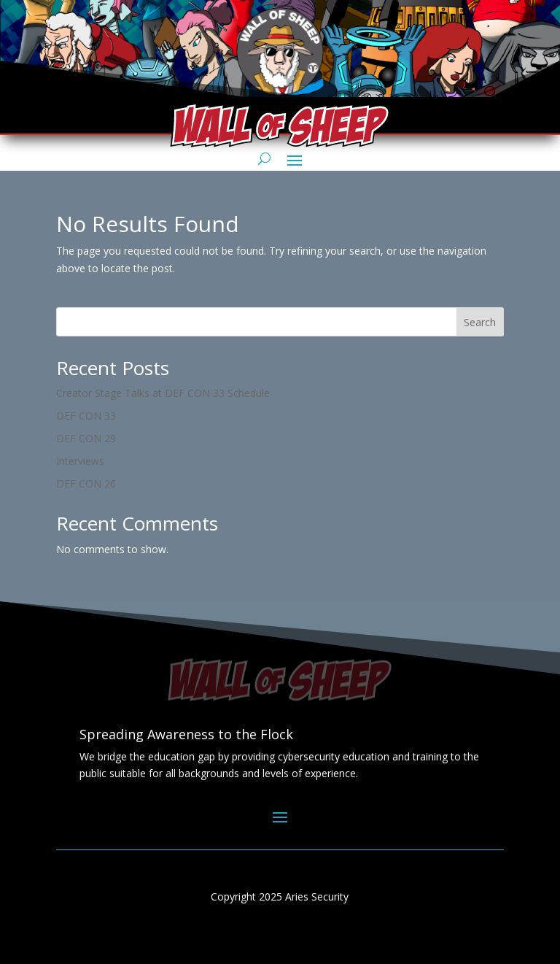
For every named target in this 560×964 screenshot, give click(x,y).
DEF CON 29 (86, 438)
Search (480, 322)
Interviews (80, 461)
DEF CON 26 (86, 483)
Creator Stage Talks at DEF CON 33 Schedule (163, 393)
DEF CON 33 (86, 416)
